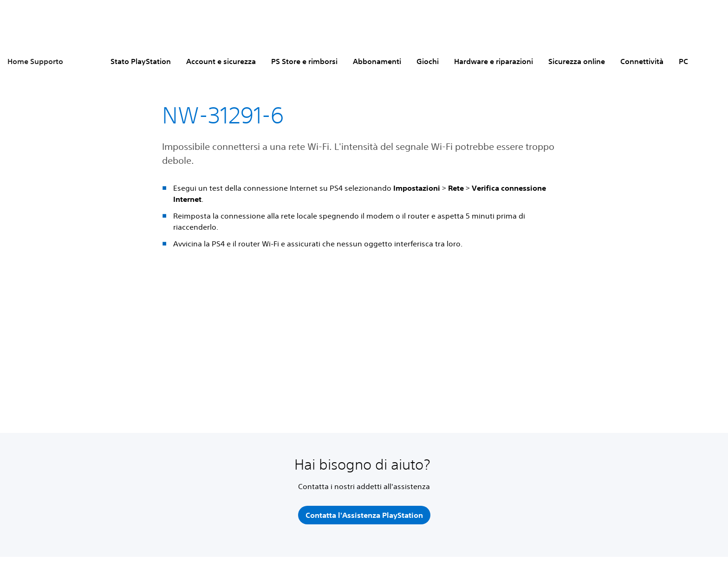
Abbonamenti (377, 61)
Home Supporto (35, 61)
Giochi (428, 61)
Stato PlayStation (141, 61)
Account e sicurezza (221, 61)
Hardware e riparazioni (494, 61)
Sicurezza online (577, 61)
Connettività (642, 61)
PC (683, 61)
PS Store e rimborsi (304, 61)
